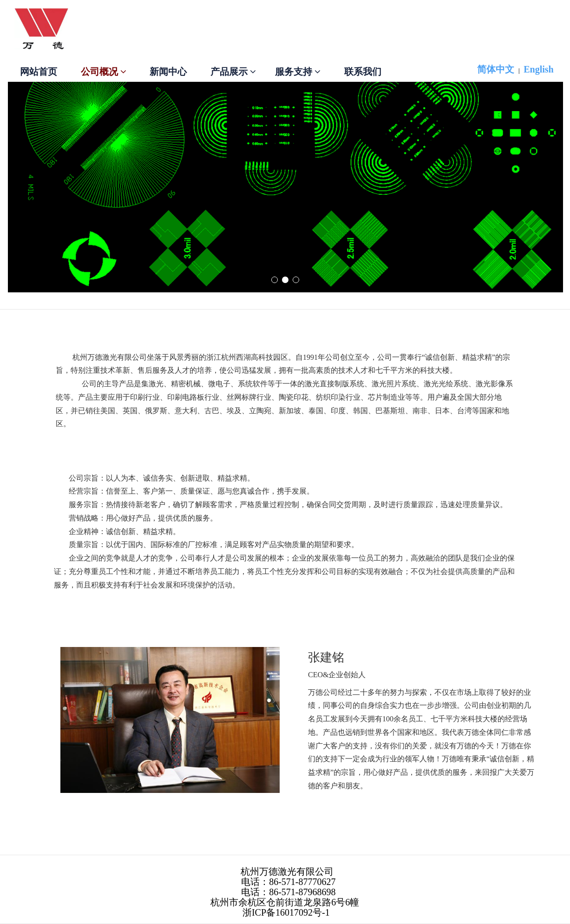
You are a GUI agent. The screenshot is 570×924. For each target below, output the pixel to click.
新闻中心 (168, 72)
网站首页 (39, 72)
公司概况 (104, 72)
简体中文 (496, 69)
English (538, 69)
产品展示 (233, 72)
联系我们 (363, 72)
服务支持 (298, 72)
